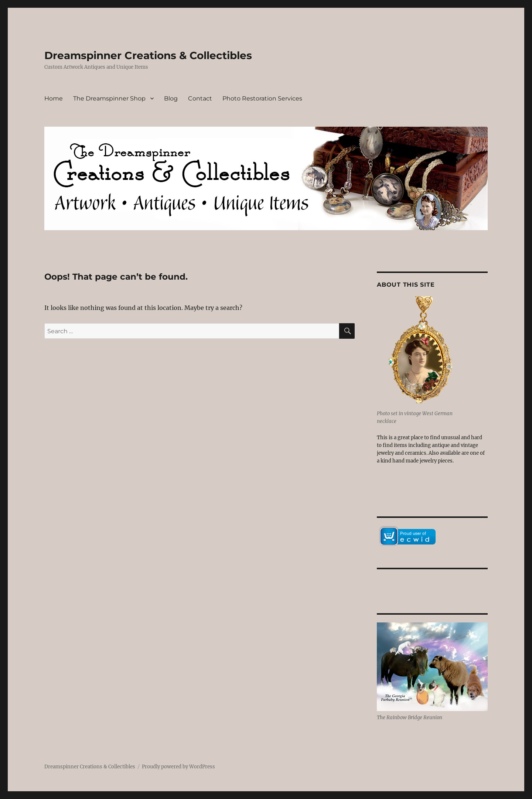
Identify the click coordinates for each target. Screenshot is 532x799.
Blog (171, 98)
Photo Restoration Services (262, 98)
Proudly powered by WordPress (178, 767)
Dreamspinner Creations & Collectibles (148, 55)
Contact (200, 98)
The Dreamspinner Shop (109, 98)
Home (54, 98)
